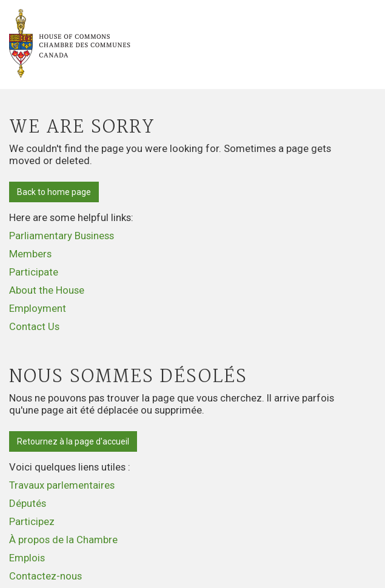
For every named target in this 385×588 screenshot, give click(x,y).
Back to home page (54, 192)
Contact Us (34, 326)
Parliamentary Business (62, 236)
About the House (47, 290)
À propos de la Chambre (63, 540)
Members (30, 254)
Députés (28, 503)
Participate (34, 272)
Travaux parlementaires (62, 485)
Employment (38, 308)
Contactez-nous (45, 576)
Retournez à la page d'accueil (73, 441)
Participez (32, 521)
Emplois (27, 558)
